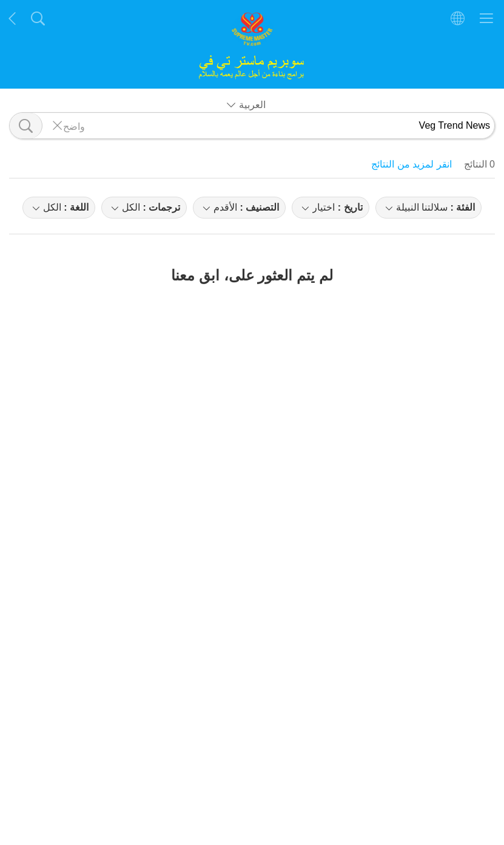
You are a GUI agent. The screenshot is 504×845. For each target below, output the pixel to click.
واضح (74, 126)
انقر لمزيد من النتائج (411, 164)
